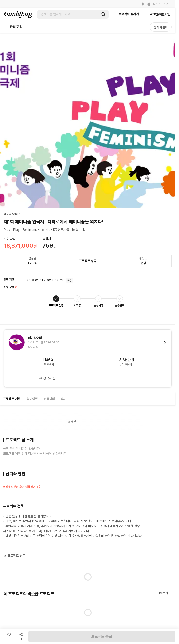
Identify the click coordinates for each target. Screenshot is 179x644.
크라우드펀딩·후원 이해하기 (22, 487)
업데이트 (32, 399)
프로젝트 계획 (12, 399)
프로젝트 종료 (102, 636)
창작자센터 (161, 27)
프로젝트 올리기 (129, 14)
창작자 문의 (49, 378)
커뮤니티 (49, 399)
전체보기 (162, 593)
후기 (64, 399)
